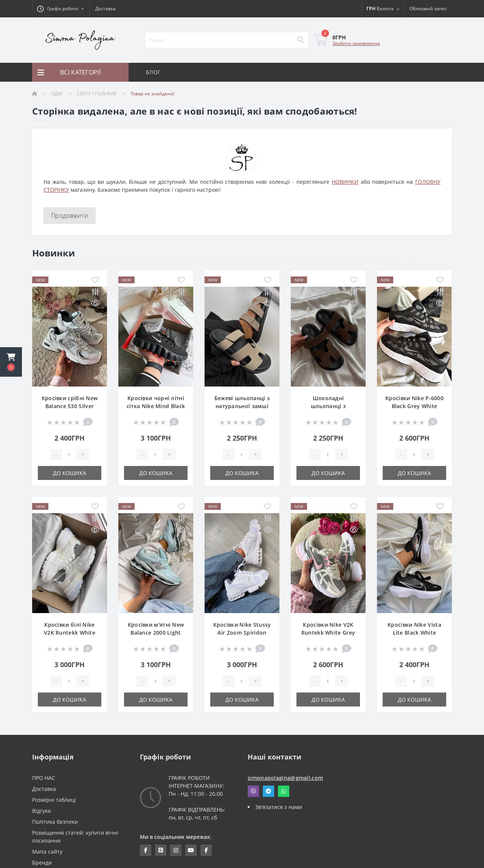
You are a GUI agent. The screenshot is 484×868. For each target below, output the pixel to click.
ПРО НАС (44, 778)
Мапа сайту (47, 852)
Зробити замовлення (356, 43)
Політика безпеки (55, 822)
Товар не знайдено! (152, 94)
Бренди (42, 863)
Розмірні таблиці (54, 800)
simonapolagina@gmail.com (285, 778)
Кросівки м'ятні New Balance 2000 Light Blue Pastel (156, 633)
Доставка (105, 9)
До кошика (70, 473)
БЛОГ (153, 72)
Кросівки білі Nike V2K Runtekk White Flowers (70, 633)
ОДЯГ (57, 94)
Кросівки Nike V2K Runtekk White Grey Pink (328, 633)
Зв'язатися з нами (279, 807)
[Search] (300, 40)
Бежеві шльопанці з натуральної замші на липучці (242, 406)
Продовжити (70, 216)
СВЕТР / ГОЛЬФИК (97, 94)
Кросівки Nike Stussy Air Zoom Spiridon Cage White (242, 633)
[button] (11, 362)
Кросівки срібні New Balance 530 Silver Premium (70, 406)
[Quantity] (69, 455)
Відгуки (42, 811)
